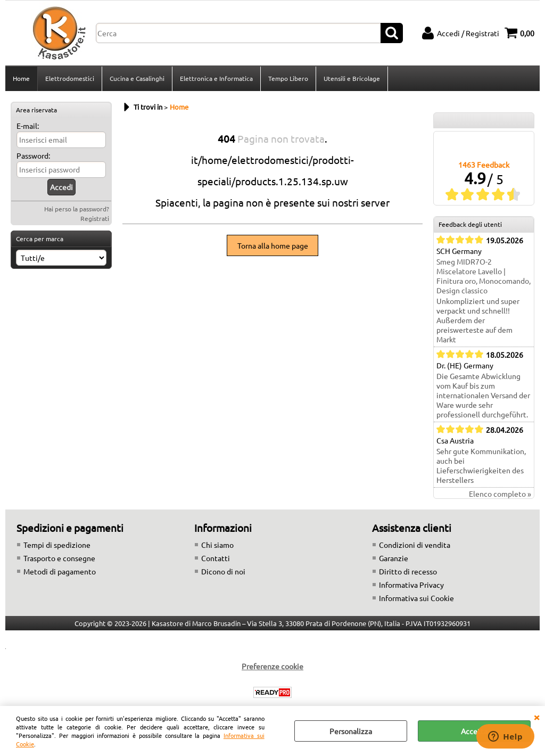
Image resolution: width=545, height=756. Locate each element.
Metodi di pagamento (60, 571)
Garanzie (394, 558)
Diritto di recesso (408, 571)
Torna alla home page (273, 245)
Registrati (95, 218)
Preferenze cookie (272, 666)
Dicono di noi (223, 571)
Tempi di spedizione (57, 545)
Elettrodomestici (70, 78)
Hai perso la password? (77, 209)
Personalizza (351, 731)
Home (21, 78)
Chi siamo (217, 545)
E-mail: (28, 126)
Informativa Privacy (411, 585)
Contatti (216, 558)
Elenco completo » (500, 494)
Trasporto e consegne (59, 558)
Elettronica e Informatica (216, 78)
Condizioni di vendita (415, 545)
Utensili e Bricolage (352, 78)
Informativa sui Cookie (416, 598)
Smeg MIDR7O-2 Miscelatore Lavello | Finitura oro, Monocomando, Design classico (484, 276)
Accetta (474, 731)
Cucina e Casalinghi (137, 78)
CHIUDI (536, 717)
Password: (33, 155)
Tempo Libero (288, 78)
